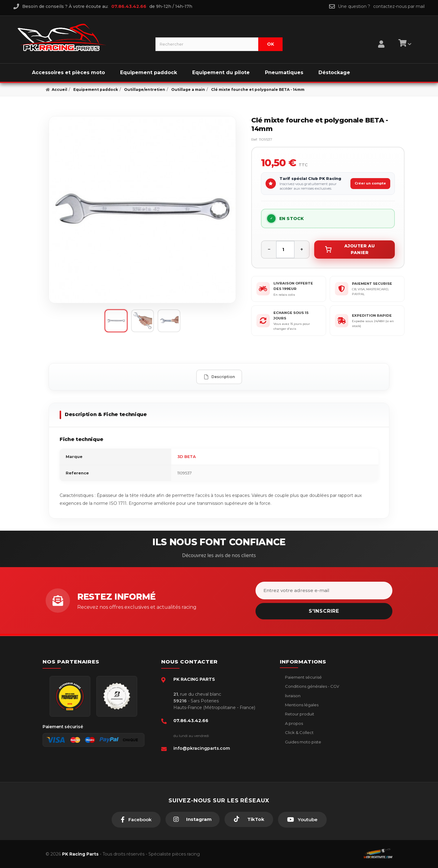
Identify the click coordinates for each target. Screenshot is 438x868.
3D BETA (187, 456)
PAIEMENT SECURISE (372, 284)
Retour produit (299, 714)
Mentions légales (301, 705)
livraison (292, 696)
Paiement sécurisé (303, 677)
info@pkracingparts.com (202, 748)
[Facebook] (136, 820)
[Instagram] (193, 819)
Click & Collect (299, 732)
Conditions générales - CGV (312, 686)
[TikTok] (249, 819)
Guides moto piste (303, 742)
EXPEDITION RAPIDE (372, 315)
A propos (294, 723)
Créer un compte (370, 183)
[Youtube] (302, 820)
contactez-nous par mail (399, 6)
